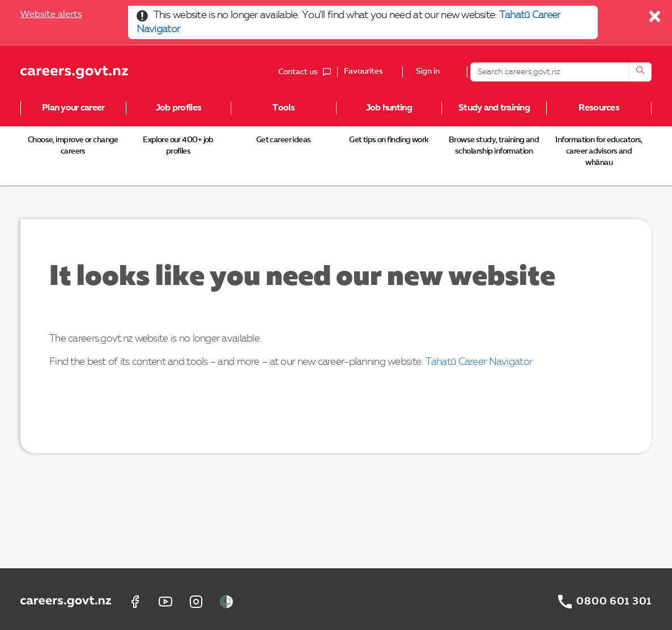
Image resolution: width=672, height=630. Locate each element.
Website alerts (51, 15)
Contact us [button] (308, 72)
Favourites (363, 71)
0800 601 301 (614, 602)
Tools (283, 108)
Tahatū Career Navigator (479, 362)
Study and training (494, 108)
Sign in (428, 72)
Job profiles (178, 108)
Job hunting (389, 108)
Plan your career (73, 108)
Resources (599, 108)
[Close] (655, 19)
